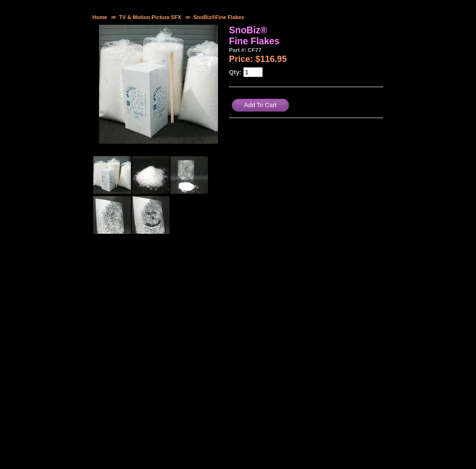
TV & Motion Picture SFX (150, 17)
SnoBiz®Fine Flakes (219, 17)
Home (100, 17)
